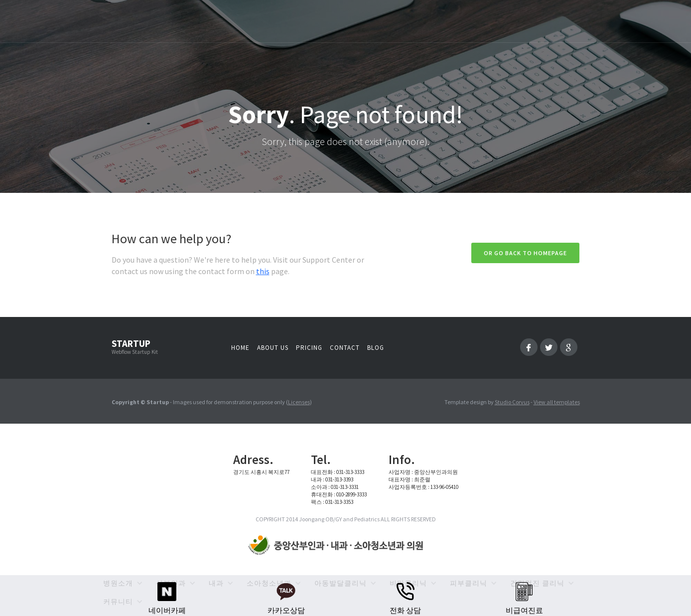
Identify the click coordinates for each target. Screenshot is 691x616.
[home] (338, 546)
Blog (376, 348)
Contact (345, 348)
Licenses (299, 402)
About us (273, 348)
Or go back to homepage (525, 253)
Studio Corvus (512, 402)
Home (240, 348)
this (263, 271)
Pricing (309, 348)
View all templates (557, 402)
